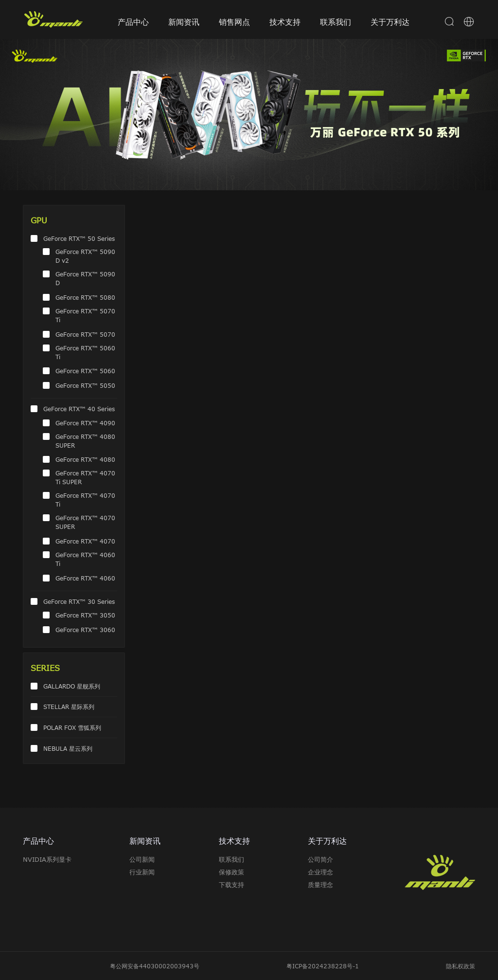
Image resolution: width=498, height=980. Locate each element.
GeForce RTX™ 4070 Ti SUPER (85, 477)
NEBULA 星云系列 (68, 748)
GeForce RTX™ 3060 (85, 630)
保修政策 (231, 872)
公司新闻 (142, 859)
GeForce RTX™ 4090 (85, 423)
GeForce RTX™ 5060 (85, 371)
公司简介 (320, 859)
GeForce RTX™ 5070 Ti (85, 315)
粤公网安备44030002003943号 (155, 966)
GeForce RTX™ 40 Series (79, 409)
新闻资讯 (184, 22)
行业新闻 (142, 872)
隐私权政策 (461, 966)
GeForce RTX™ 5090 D (85, 278)
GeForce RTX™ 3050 (85, 615)
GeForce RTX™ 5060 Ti (85, 352)
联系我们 (336, 22)
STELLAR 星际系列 (69, 707)
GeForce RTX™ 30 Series (79, 601)
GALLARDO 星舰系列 (72, 686)
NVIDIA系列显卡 (47, 859)
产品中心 (133, 22)
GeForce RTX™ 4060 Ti (85, 559)
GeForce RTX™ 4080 (85, 459)
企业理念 (320, 872)
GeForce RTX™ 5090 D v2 (85, 256)
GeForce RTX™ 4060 (85, 578)
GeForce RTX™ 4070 (85, 541)
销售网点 (234, 22)
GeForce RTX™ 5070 (85, 334)
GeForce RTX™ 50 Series (79, 238)
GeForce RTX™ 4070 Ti (85, 500)
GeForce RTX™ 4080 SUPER (85, 441)
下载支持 (231, 885)
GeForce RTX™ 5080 (85, 297)
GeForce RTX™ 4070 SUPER (85, 522)
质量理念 (320, 885)
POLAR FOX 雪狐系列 (72, 727)
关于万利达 (390, 22)
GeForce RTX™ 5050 (85, 385)
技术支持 (285, 22)
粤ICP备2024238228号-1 (323, 966)
